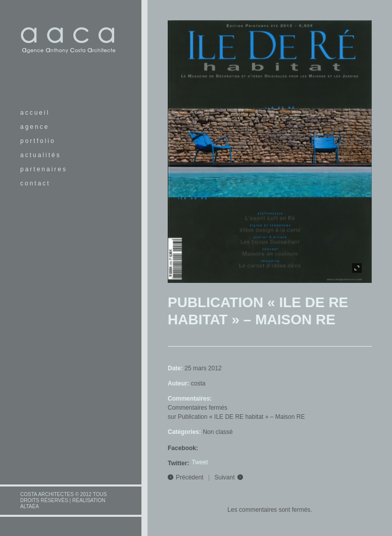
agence (35, 127)
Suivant (225, 477)
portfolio (38, 141)
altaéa (30, 506)
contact (35, 183)
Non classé (217, 432)
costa (198, 383)
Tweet (200, 462)
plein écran (357, 268)
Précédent (190, 477)
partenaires (44, 169)
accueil (35, 113)
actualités (41, 155)
